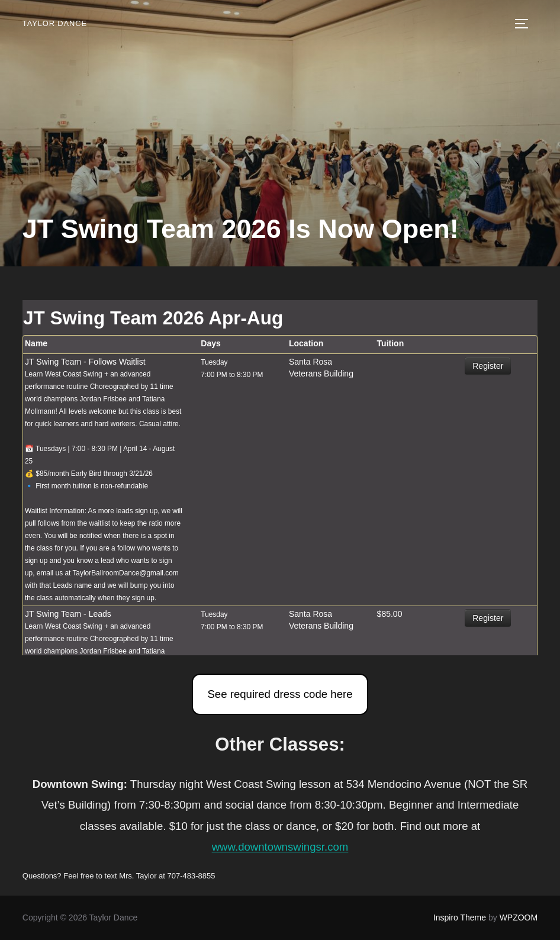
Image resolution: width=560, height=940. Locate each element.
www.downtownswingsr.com (280, 847)
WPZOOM (519, 918)
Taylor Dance (53, 23)
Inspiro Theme (460, 918)
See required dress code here (280, 694)
